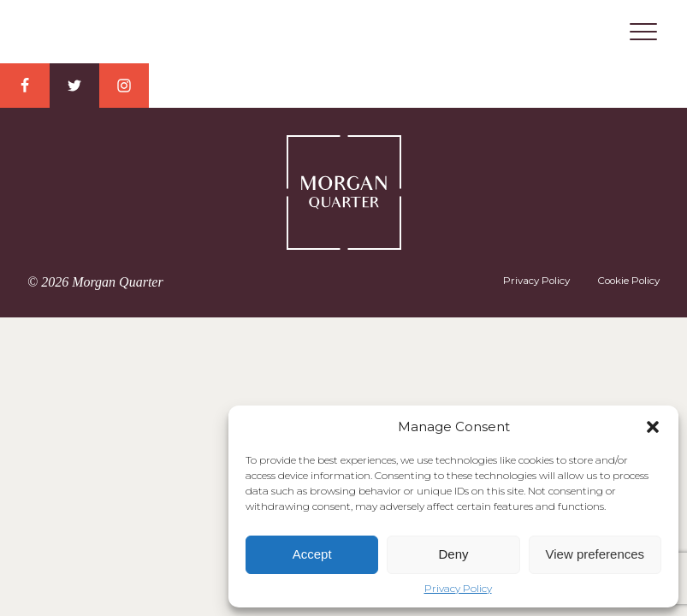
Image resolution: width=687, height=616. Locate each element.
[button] (653, 427)
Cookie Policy (628, 281)
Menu (643, 32)
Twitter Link (74, 86)
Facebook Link (25, 86)
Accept (312, 554)
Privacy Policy (458, 589)
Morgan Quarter (344, 33)
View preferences (595, 554)
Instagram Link (124, 86)
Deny (453, 554)
